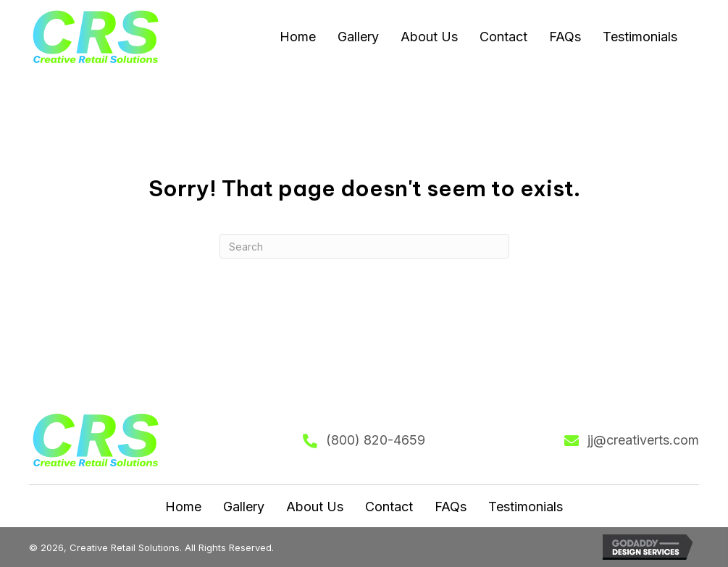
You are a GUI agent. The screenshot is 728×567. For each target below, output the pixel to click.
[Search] (364, 246)
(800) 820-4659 (376, 440)
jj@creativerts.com (643, 440)
